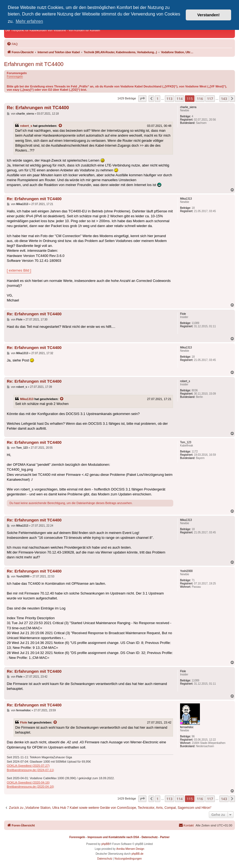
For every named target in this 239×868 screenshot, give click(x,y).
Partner (165, 837)
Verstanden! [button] (209, 15)
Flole (24, 722)
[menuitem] (12, 44)
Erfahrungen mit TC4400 (34, 64)
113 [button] (169, 99)
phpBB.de (137, 854)
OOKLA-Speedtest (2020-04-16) (28, 782)
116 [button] (200, 99)
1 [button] (157, 99)
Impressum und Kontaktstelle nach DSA (113, 837)
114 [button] (180, 99)
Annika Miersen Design (130, 849)
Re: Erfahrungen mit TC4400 (38, 108)
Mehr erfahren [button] (29, 21)
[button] (142, 99)
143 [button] (224, 99)
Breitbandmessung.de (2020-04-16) (30, 787)
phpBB (105, 844)
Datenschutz (150, 837)
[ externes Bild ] (19, 270)
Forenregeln (15, 76)
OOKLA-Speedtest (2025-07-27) (28, 766)
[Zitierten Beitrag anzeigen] (61, 126)
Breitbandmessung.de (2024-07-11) (30, 770)
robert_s (26, 126)
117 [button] (210, 99)
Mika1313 (27, 399)
